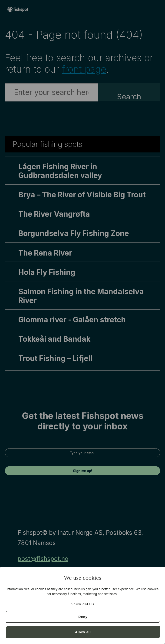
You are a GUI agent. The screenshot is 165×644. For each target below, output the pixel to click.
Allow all (83, 632)
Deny (83, 617)
